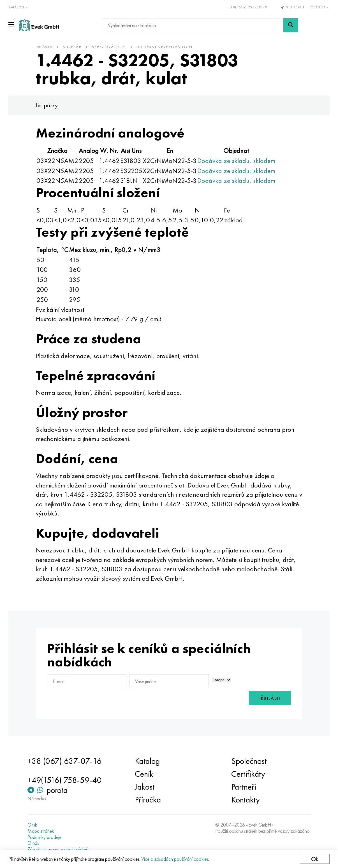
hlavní (45, 47)
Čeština (320, 7)
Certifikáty (248, 774)
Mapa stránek (41, 831)
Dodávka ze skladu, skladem (236, 161)
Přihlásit (270, 698)
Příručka (148, 800)
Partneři (244, 787)
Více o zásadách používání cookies (175, 859)
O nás (33, 843)
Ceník (144, 774)
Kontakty (246, 800)
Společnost (249, 761)
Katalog (147, 761)
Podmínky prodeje (44, 837)
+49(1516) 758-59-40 (248, 7)
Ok (315, 859)
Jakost (145, 787)
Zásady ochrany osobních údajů (58, 849)
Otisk (32, 825)
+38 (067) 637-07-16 (64, 761)
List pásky (47, 105)
